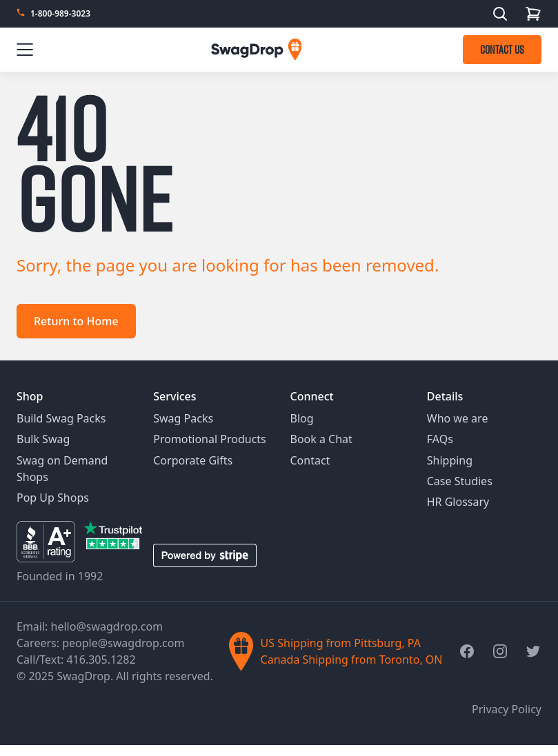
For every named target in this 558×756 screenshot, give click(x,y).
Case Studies (460, 481)
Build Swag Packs (61, 418)
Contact (310, 460)
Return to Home (76, 321)
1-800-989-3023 (60, 14)
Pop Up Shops (53, 498)
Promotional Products (210, 439)
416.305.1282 (101, 660)
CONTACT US (502, 50)
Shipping (450, 460)
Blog (302, 418)
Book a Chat (321, 439)
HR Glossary (458, 502)
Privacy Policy (507, 709)
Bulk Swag (43, 439)
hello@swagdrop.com (107, 626)
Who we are (458, 418)
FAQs (440, 439)
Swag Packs (183, 418)
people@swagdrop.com (123, 643)
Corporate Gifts (193, 460)
